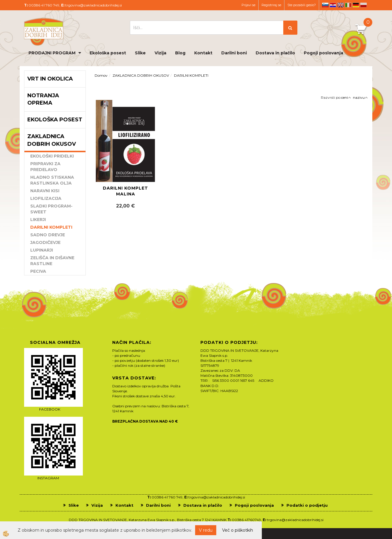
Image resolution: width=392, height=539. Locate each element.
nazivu (360, 97)
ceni (346, 97)
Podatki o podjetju (307, 505)
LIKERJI (38, 220)
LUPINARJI (42, 250)
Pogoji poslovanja (324, 53)
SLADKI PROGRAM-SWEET (51, 209)
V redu (206, 530)
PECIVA (38, 271)
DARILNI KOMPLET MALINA (125, 191)
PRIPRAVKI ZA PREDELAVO (45, 167)
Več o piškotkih (238, 530)
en (341, 5)
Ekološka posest (108, 53)
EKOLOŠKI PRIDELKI (52, 156)
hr (333, 5)
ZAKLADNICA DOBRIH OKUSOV (141, 75)
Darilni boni (234, 53)
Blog (180, 53)
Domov (101, 75)
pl (363, 5)
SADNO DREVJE (48, 235)
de (356, 5)
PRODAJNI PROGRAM (52, 53)
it (348, 5)
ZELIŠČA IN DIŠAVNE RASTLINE (52, 261)
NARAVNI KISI (45, 191)
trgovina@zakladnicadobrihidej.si (94, 5)
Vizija (160, 53)
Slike (140, 53)
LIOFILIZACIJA (46, 198)
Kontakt (203, 53)
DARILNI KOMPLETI (51, 227)
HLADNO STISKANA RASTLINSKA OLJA (52, 180)
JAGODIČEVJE (45, 242)
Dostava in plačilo (275, 53)
